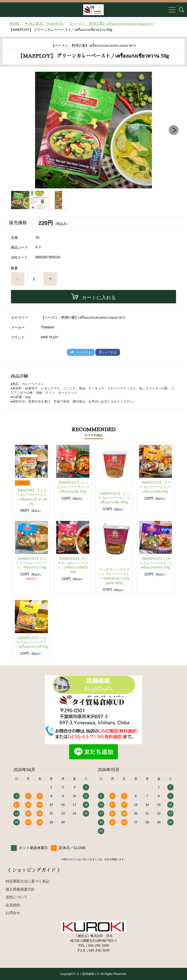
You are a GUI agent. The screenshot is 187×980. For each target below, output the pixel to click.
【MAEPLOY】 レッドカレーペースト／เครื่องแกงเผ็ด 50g (73, 487)
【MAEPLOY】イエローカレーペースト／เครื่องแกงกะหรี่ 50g (32, 642)
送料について (17, 897)
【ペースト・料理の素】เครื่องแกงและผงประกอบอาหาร (111, 24)
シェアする (108, 352)
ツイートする (81, 352)
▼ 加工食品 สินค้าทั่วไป (44, 24)
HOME (14, 24)
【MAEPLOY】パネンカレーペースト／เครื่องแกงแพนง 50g (155, 563)
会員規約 (13, 905)
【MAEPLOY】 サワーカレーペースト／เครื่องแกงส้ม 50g (155, 487)
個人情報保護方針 (20, 889)
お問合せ (13, 913)
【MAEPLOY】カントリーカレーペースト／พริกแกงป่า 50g (31, 563)
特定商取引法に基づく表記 (28, 881)
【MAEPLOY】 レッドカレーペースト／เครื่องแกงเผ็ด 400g (114, 498)
